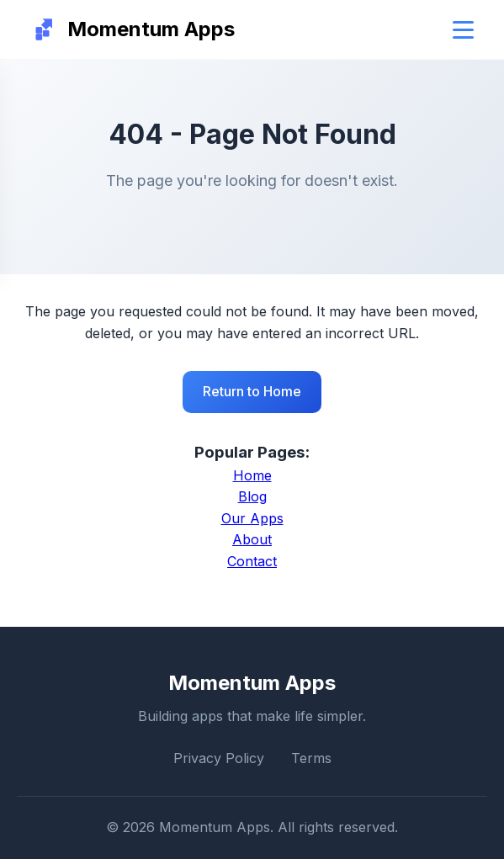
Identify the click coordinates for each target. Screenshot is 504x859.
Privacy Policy (219, 758)
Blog (252, 496)
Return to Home (252, 391)
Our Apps (252, 518)
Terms (311, 758)
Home (252, 475)
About (252, 539)
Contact (252, 561)
